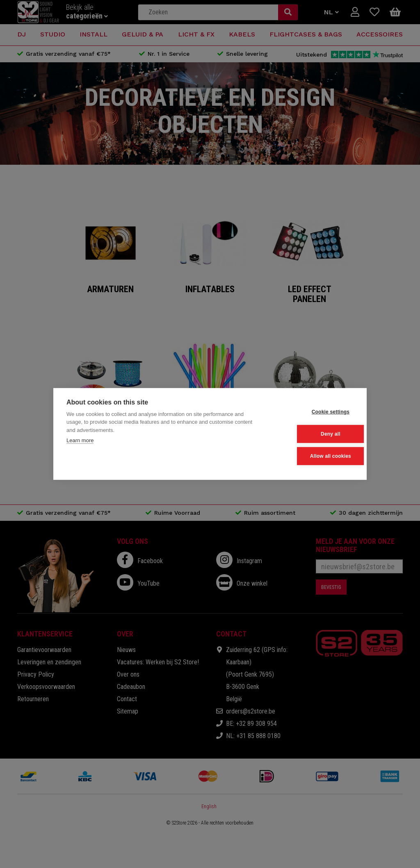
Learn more (80, 441)
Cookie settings (313, 412)
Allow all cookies (313, 456)
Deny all (313, 434)
